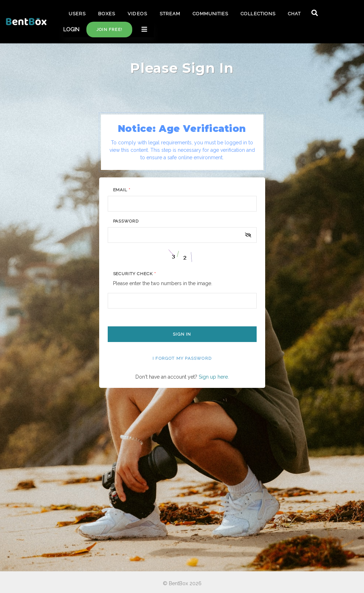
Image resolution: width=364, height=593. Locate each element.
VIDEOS (137, 14)
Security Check (135, 274)
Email (122, 190)
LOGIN (71, 30)
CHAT (294, 14)
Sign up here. (214, 377)
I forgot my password (182, 358)
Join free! (109, 30)
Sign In (182, 334)
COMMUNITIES (210, 14)
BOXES (107, 14)
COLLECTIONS (258, 14)
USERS (77, 14)
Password (126, 221)
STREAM (170, 14)
